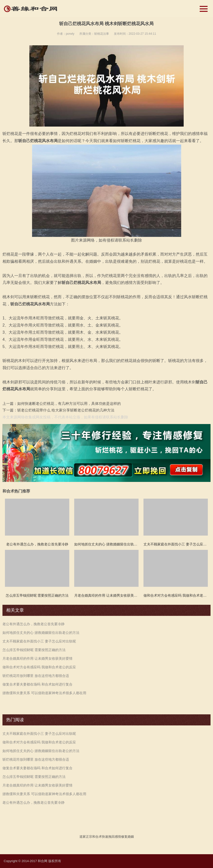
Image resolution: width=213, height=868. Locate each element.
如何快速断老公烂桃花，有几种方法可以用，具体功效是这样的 (69, 403)
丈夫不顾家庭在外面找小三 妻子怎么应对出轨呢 (39, 641)
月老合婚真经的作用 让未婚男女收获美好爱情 (37, 658)
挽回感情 (115, 837)
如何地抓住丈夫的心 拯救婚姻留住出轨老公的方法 (41, 633)
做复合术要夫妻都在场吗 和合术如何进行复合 (37, 684)
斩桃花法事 (102, 34)
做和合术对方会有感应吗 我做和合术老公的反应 (39, 667)
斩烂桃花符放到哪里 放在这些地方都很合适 (36, 676)
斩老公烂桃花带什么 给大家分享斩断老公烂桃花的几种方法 (66, 410)
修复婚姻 (127, 837)
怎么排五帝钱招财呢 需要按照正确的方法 (34, 650)
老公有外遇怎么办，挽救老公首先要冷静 (34, 624)
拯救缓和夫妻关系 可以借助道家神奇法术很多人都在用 (44, 693)
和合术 (97, 837)
